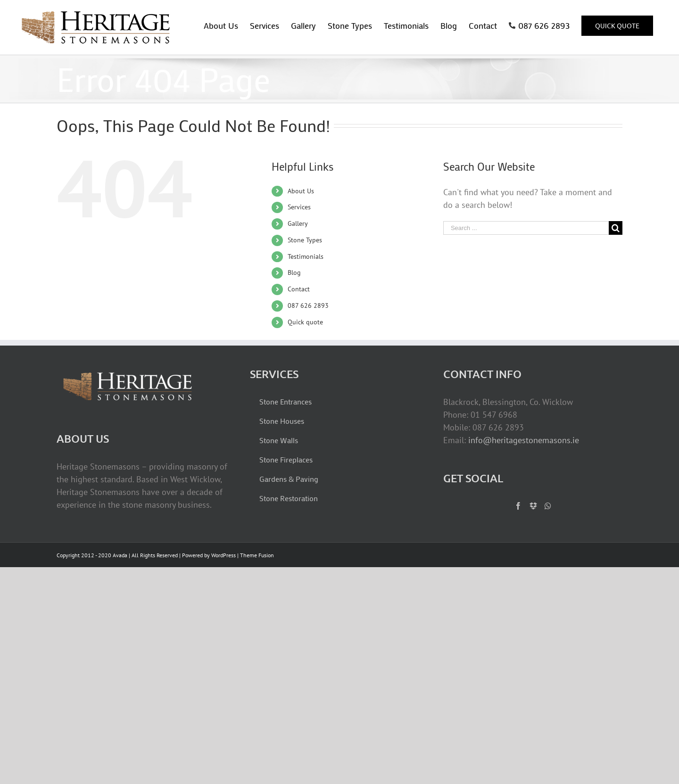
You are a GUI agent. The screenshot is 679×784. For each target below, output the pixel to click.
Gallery (298, 223)
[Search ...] (526, 228)
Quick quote (305, 322)
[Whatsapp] (548, 506)
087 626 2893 (308, 305)
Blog (294, 272)
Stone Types (305, 240)
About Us (301, 191)
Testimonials (306, 256)
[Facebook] (518, 506)
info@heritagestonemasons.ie (524, 440)
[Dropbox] (533, 506)
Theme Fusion (257, 555)
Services (299, 207)
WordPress (224, 555)
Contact (299, 289)
